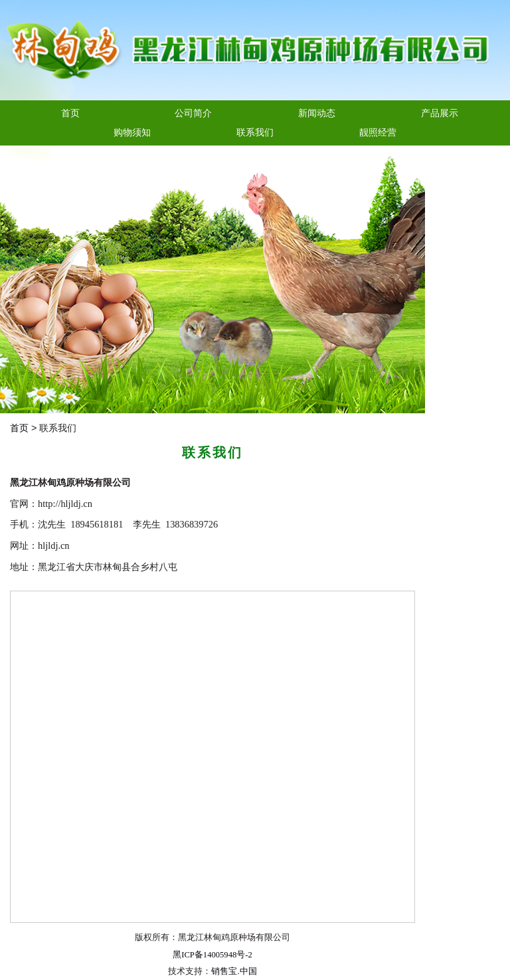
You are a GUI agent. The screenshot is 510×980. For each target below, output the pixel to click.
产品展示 (440, 113)
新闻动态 (317, 113)
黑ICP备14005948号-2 (212, 955)
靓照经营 (378, 132)
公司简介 (193, 113)
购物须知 (132, 132)
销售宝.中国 (234, 971)
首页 (70, 113)
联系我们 (255, 132)
